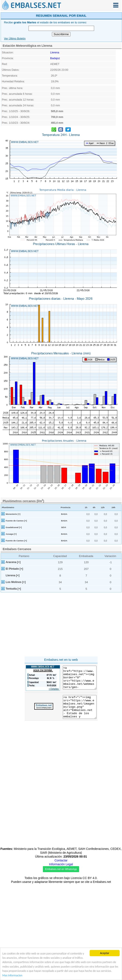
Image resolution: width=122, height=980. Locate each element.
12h (103, 568)
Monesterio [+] (13, 575)
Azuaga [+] (11, 595)
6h (94, 568)
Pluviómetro (8, 568)
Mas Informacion (12, 976)
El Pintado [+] (14, 630)
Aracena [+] (13, 623)
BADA (64, 575)
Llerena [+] (13, 636)
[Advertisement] (62, 42)
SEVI (64, 588)
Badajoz (55, 119)
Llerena (55, 113)
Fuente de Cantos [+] (16, 582)
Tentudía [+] (13, 650)
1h (86, 568)
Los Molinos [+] (16, 643)
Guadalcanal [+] (14, 588)
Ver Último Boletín (15, 99)
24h (113, 568)
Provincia (66, 568)
